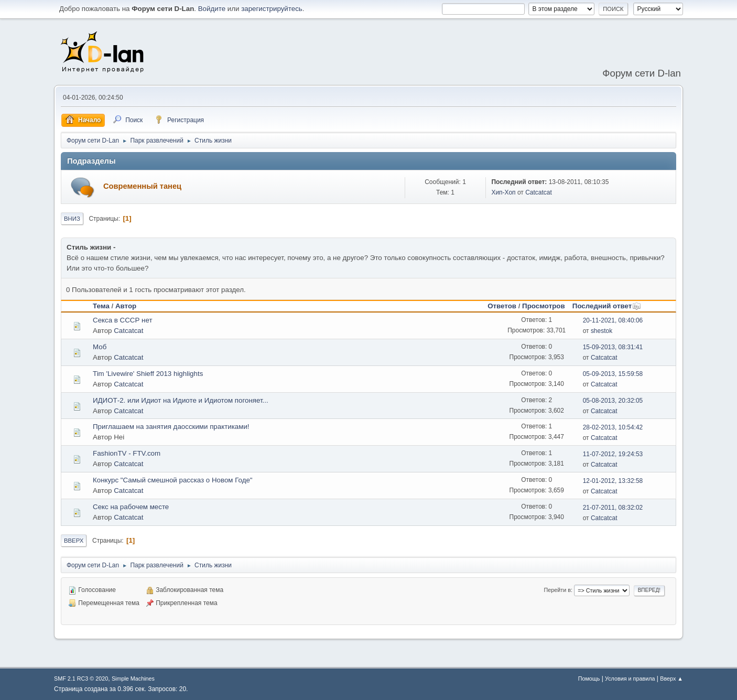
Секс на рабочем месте (131, 507)
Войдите (212, 9)
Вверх (74, 541)
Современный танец (142, 186)
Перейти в (557, 590)
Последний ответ (607, 306)
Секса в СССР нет (122, 320)
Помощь (589, 679)
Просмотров (544, 306)
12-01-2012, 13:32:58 (613, 481)
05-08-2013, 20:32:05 (613, 401)
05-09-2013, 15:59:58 (613, 374)
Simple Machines (133, 679)
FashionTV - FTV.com (127, 453)
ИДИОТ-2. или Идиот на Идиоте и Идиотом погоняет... (181, 400)
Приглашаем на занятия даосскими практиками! (171, 427)
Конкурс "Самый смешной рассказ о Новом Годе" (173, 480)
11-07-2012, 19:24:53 (613, 454)
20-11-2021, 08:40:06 (613, 320)
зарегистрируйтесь (272, 9)
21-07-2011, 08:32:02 (613, 508)
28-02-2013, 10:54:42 (613, 427)
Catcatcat (539, 192)
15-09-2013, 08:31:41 (613, 347)
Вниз (72, 219)
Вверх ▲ (671, 679)
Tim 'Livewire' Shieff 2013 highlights (148, 374)
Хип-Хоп (503, 192)
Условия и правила (630, 679)
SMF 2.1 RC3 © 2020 (81, 679)
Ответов (502, 306)
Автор (126, 306)
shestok (601, 331)
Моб (100, 347)
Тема (101, 306)
